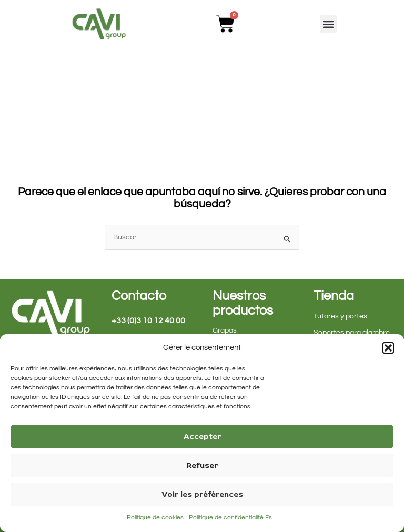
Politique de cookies (155, 518)
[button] (388, 348)
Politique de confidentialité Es (230, 518)
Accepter (202, 436)
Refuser (202, 465)
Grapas (225, 330)
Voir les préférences (202, 494)
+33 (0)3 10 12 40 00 (148, 320)
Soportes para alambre (352, 333)
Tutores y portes (340, 316)
